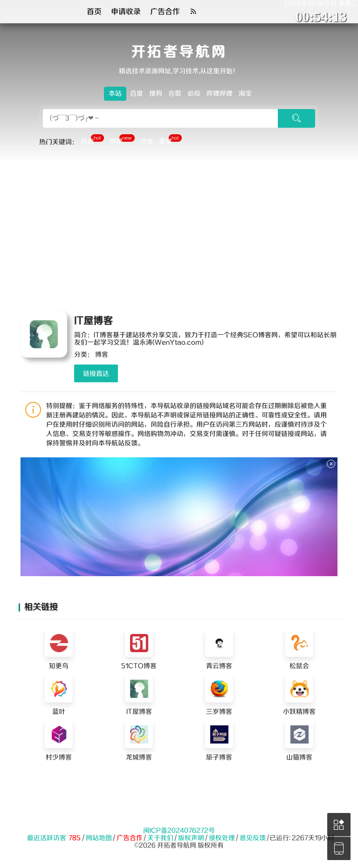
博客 (102, 355)
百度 (137, 94)
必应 (194, 94)
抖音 (93, 141)
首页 (94, 12)
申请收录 (126, 12)
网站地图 (99, 838)
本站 (115, 94)
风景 (147, 142)
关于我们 (160, 838)
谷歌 (175, 94)
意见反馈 (253, 838)
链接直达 (96, 374)
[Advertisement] (179, 232)
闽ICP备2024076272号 (179, 831)
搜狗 (156, 94)
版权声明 (191, 838)
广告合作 (165, 12)
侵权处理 (222, 838)
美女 (170, 141)
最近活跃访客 (47, 838)
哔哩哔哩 (220, 94)
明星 (122, 141)
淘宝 (245, 94)
